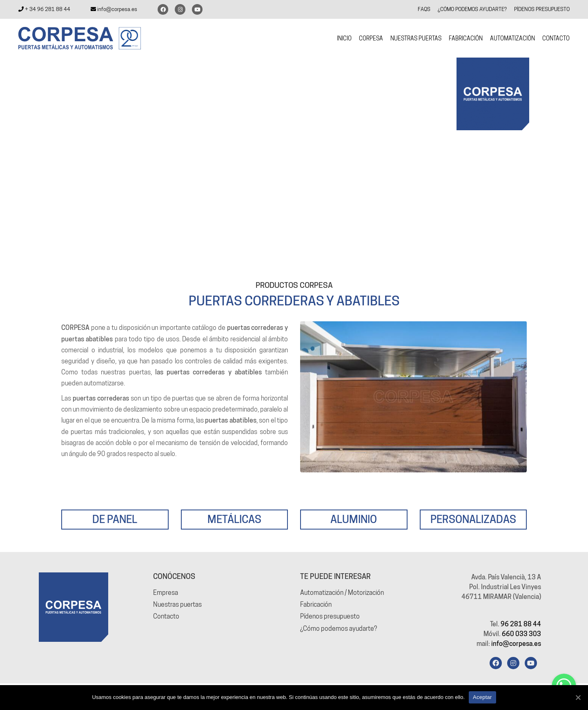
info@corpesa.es (114, 9)
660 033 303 (521, 634)
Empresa (166, 593)
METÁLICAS (234, 519)
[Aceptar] (578, 697)
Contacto (166, 616)
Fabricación (316, 604)
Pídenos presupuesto (330, 616)
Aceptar (482, 697)
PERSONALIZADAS (473, 519)
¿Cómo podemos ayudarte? (339, 629)
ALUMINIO (354, 519)
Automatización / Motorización (342, 593)
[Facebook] (496, 663)
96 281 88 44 (521, 624)
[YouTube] (531, 663)
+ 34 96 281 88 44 (44, 9)
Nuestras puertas (177, 604)
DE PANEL (115, 519)
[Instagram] (513, 663)
